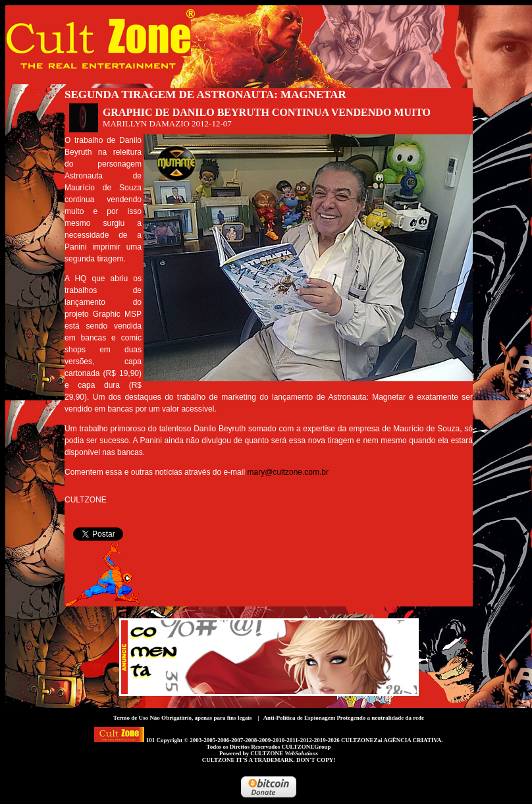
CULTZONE (284, 753)
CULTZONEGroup (306, 747)
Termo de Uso (131, 718)
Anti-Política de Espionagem (300, 718)
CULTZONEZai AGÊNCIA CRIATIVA (391, 740)
